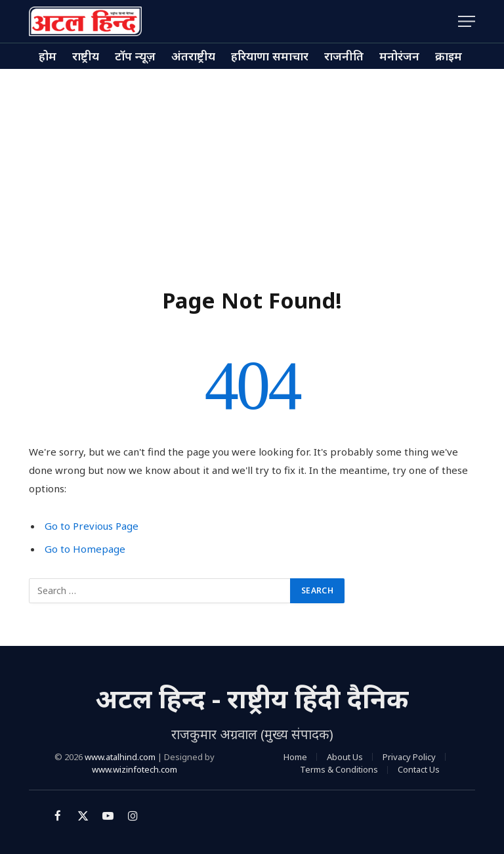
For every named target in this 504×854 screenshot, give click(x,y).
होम (48, 56)
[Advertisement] (252, 167)
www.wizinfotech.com (135, 769)
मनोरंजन (399, 56)
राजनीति (344, 56)
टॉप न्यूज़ (135, 56)
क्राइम (449, 56)
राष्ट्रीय (86, 56)
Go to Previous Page (92, 526)
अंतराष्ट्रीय (193, 56)
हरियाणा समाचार (270, 56)
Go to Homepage (85, 549)
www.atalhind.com (120, 757)
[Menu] (467, 21)
